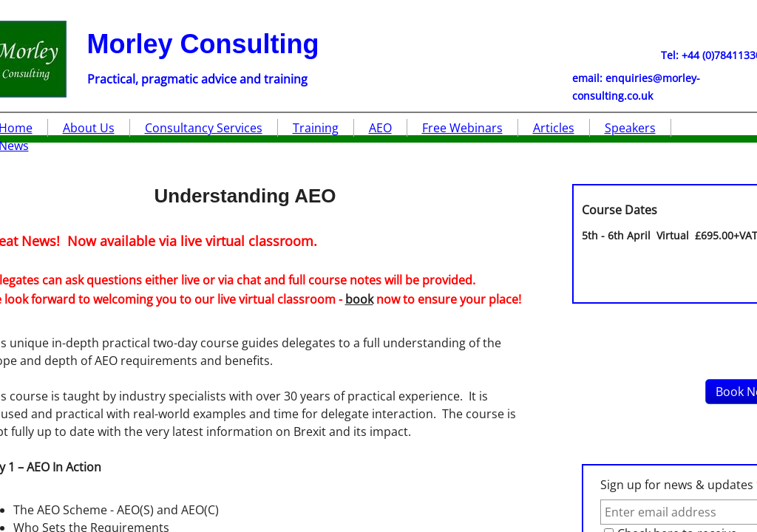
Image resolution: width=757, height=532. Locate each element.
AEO (380, 128)
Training (316, 128)
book (359, 299)
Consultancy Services (204, 128)
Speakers (630, 128)
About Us (89, 128)
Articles (554, 128)
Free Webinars (462, 128)
